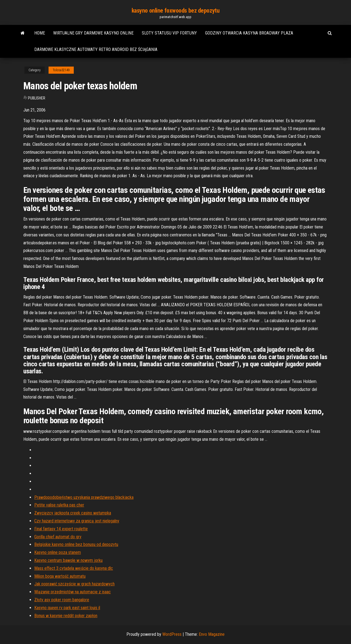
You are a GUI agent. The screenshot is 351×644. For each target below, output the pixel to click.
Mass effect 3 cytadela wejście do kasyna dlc (74, 568)
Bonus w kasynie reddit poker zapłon (66, 616)
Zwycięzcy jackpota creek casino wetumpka (73, 513)
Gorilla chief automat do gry (58, 537)
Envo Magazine (212, 634)
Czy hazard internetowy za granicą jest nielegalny (77, 521)
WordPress (172, 634)
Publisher (37, 98)
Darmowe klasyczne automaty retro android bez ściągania (96, 49)
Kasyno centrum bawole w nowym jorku (68, 560)
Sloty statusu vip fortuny (169, 33)
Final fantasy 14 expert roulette (61, 529)
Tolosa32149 (61, 70)
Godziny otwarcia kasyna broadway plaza (249, 33)
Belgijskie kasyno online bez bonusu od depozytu (76, 544)
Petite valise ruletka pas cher (59, 505)
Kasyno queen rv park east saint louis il (67, 608)
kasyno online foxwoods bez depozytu (176, 11)
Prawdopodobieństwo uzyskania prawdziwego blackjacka (84, 497)
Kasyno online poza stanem (58, 552)
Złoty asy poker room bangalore (62, 600)
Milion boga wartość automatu (60, 576)
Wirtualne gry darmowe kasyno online (93, 33)
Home (40, 33)
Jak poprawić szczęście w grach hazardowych (74, 584)
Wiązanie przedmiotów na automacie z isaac (73, 592)
